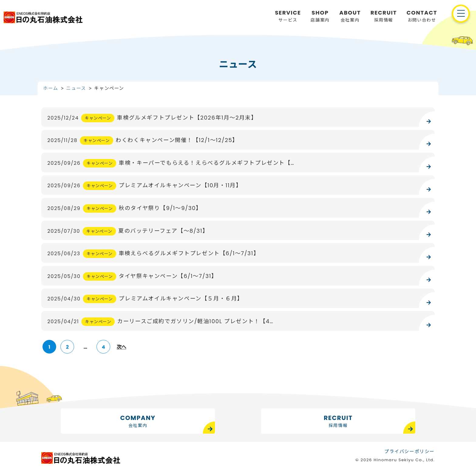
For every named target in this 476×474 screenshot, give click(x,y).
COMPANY (138, 421)
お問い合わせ (422, 16)
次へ (121, 347)
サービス (288, 16)
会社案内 (350, 16)
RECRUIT (338, 421)
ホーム (51, 88)
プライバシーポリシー (410, 450)
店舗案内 (320, 16)
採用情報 (384, 16)
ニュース (76, 88)
